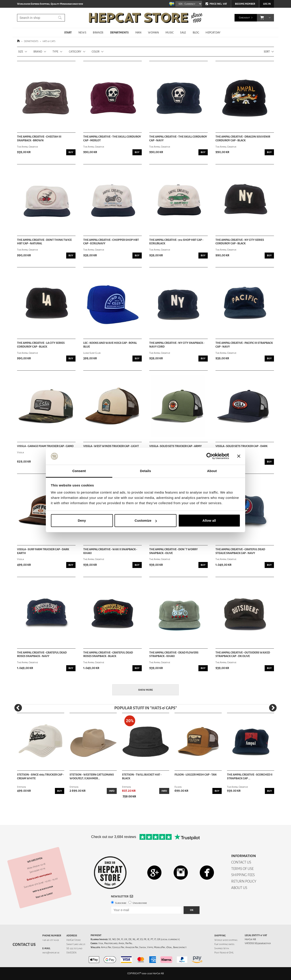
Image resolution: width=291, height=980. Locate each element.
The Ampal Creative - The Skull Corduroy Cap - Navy (178, 139)
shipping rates (227, 944)
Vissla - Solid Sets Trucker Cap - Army (176, 446)
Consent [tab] (79, 471)
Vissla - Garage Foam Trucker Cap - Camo (45, 446)
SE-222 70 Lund (74, 948)
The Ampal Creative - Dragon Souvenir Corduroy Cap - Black (243, 139)
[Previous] (18, 708)
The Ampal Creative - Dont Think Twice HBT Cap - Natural (44, 242)
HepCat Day (213, 32)
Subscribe (121, 903)
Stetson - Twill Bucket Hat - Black (142, 777)
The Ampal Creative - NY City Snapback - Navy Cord (177, 345)
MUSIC (169, 32)
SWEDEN (71, 953)
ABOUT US (239, 888)
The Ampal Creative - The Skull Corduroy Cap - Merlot (112, 139)
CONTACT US (241, 862)
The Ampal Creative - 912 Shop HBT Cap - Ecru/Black (176, 242)
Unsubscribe (140, 903)
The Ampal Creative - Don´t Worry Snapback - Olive (174, 551)
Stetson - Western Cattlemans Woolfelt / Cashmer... (92, 777)
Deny (82, 520)
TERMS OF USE (242, 869)
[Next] (273, 708)
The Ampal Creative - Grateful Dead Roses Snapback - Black (108, 654)
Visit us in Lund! (44, 895)
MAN (138, 32)
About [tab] (212, 471)
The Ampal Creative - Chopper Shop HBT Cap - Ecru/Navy (111, 242)
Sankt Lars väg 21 (76, 944)
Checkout (244, 18)
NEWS (82, 32)
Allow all (209, 520)
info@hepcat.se (51, 953)
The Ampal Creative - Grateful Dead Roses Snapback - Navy (42, 654)
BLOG (196, 32)
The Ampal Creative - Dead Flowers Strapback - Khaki (174, 654)
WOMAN (153, 32)
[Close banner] (239, 456)
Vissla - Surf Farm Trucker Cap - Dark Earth (43, 551)
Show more (145, 690)
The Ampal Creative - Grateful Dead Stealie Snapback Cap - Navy (240, 551)
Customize (146, 520)
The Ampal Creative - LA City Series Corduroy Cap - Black (41, 345)
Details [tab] (145, 471)
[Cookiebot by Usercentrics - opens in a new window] (210, 456)
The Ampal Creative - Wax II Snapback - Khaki (110, 551)
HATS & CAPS (49, 41)
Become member (245, 4)
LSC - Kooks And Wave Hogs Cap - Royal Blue (110, 345)
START (68, 32)
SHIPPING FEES (243, 875)
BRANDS (98, 32)
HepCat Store (74, 940)
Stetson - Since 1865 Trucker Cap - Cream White (40, 777)
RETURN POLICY (244, 881)
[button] (262, 18)
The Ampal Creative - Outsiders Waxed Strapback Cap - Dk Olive (243, 654)
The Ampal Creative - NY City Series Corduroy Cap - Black (240, 242)
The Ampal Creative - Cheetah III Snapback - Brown (39, 139)
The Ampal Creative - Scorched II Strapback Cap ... (250, 777)
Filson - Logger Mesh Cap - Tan (196, 775)
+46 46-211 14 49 (51, 940)
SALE (183, 32)
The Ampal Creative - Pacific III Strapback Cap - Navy (244, 345)
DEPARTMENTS (119, 32)
